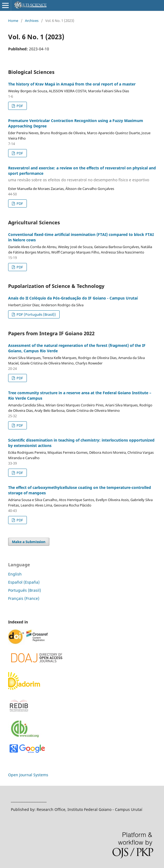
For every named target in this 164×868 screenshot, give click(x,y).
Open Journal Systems (28, 775)
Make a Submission (29, 542)
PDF (19, 106)
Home (13, 21)
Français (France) (24, 598)
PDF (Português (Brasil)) (36, 314)
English (15, 574)
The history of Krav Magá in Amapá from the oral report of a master (72, 84)
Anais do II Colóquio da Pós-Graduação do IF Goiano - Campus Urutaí (73, 298)
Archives (32, 21)
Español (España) (24, 582)
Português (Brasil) (25, 590)
